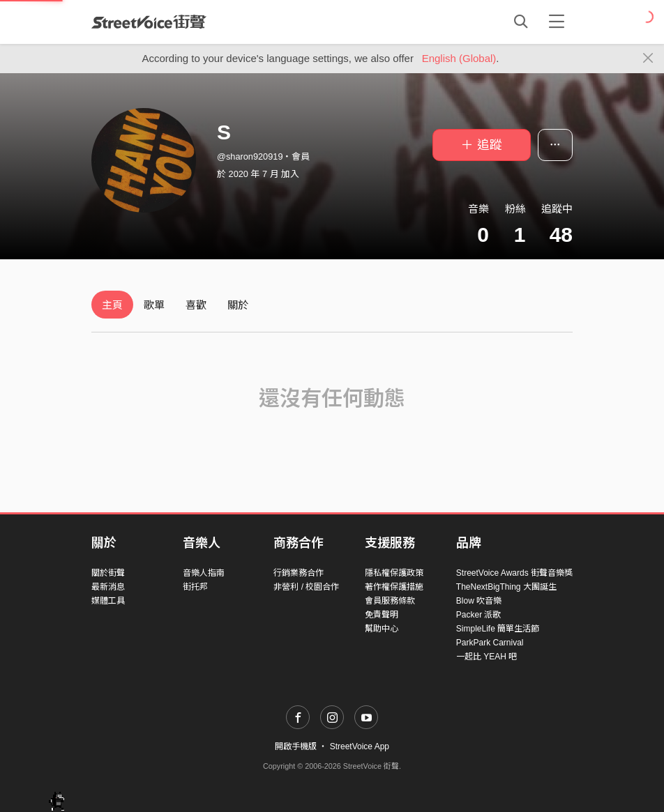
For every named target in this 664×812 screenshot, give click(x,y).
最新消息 (108, 587)
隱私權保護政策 (394, 573)
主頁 (112, 305)
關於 (238, 305)
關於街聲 (108, 573)
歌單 (154, 305)
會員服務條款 (390, 601)
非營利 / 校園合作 (306, 587)
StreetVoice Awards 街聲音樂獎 (514, 573)
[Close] (648, 59)
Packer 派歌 (479, 615)
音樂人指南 (204, 573)
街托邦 (195, 587)
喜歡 (196, 305)
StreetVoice (149, 22)
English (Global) (459, 58)
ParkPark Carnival (490, 643)
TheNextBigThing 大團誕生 (506, 587)
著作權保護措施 (394, 587)
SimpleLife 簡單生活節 (498, 629)
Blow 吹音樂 (479, 601)
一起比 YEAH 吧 (486, 657)
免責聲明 (382, 615)
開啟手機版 (296, 746)
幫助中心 (382, 629)
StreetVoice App (360, 746)
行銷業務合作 (299, 573)
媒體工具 (108, 601)
